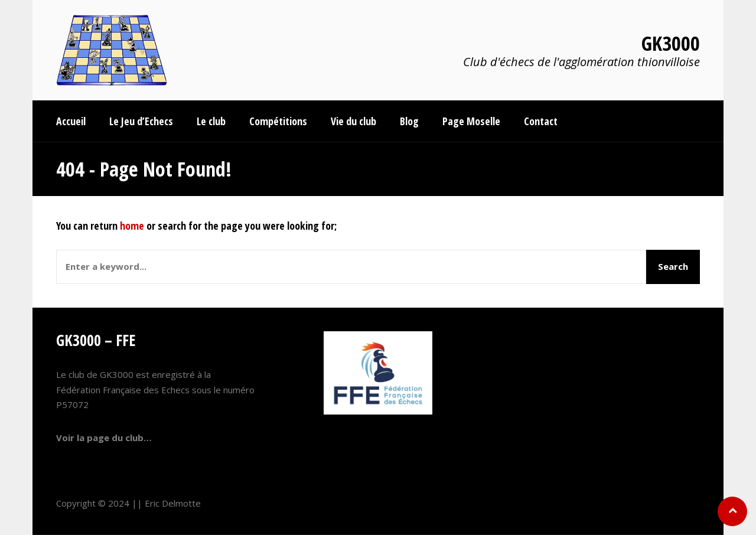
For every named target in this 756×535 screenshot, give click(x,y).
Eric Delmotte (173, 503)
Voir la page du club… (104, 438)
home (132, 226)
